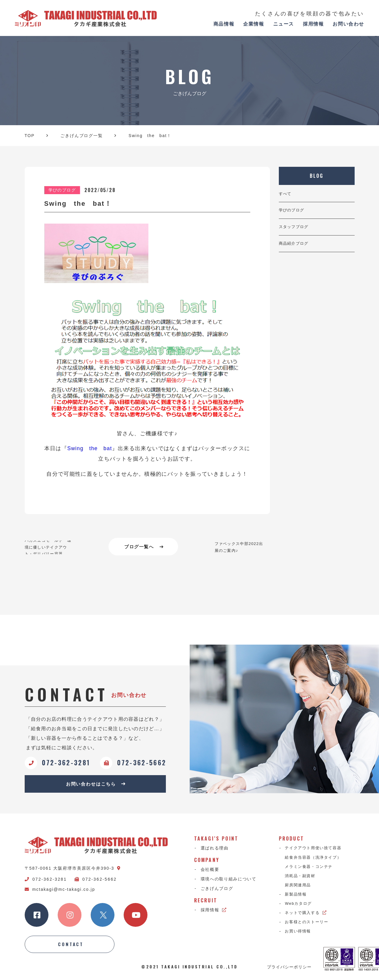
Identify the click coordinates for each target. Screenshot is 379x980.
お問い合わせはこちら (96, 785)
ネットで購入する (308, 917)
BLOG (317, 176)
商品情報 (224, 24)
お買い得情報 (299, 936)
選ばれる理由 (215, 850)
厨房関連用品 (299, 888)
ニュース (284, 24)
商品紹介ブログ (295, 246)
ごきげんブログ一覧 (81, 136)
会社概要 (210, 871)
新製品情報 (297, 898)
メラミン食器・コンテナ (311, 869)
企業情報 (254, 24)
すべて (286, 194)
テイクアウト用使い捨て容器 (316, 850)
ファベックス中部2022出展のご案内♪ (238, 547)
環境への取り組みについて (229, 881)
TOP (30, 136)
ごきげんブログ (217, 891)
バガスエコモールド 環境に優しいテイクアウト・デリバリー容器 (50, 547)
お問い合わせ (348, 24)
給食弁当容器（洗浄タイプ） (316, 860)
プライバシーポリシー (289, 969)
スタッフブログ (295, 229)
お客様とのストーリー (309, 926)
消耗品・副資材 (302, 879)
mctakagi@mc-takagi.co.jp (60, 891)
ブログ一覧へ (144, 547)
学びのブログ (292, 211)
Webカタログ (300, 907)
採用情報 (313, 24)
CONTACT (71, 946)
